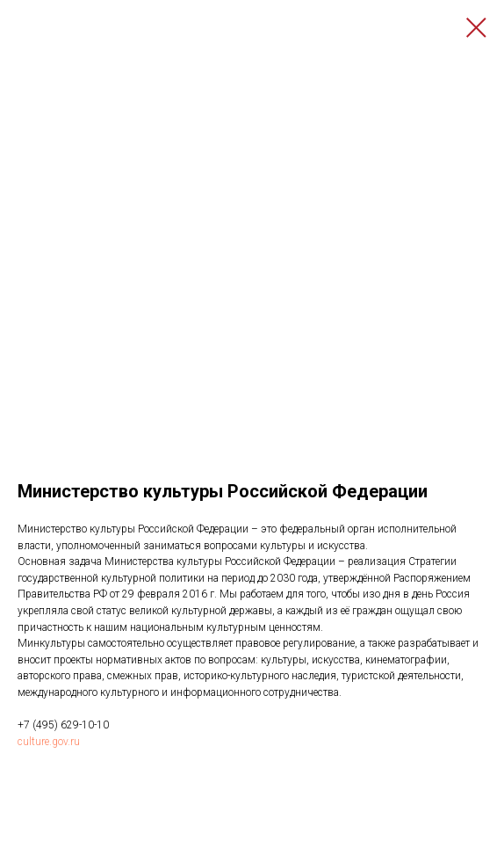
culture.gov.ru (49, 742)
